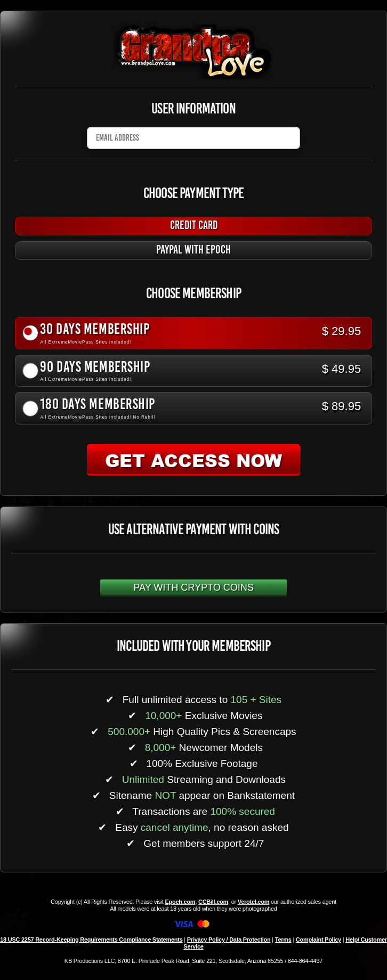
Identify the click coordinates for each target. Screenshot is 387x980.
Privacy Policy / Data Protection (229, 940)
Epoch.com (180, 902)
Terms (283, 940)
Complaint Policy (319, 940)
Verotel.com (254, 902)
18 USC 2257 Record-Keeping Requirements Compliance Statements (91, 940)
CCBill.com (213, 902)
